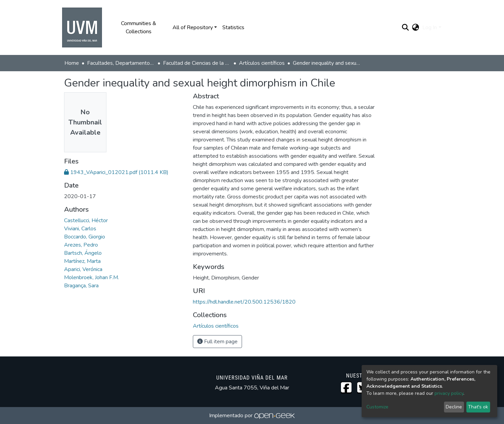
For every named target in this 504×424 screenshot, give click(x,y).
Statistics (233, 27)
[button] (415, 27)
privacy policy (449, 393)
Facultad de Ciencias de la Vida (197, 63)
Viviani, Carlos (80, 229)
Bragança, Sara (81, 286)
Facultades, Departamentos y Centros (121, 63)
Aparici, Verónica (83, 269)
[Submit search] (405, 27)
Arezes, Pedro (81, 245)
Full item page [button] (217, 342)
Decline (454, 407)
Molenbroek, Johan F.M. (92, 277)
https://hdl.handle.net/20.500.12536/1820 (244, 302)
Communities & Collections (139, 27)
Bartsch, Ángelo (83, 253)
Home (72, 63)
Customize (377, 407)
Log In (430, 27)
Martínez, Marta (82, 261)
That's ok (478, 407)
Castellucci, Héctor (86, 220)
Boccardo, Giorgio (85, 237)
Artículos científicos (262, 63)
